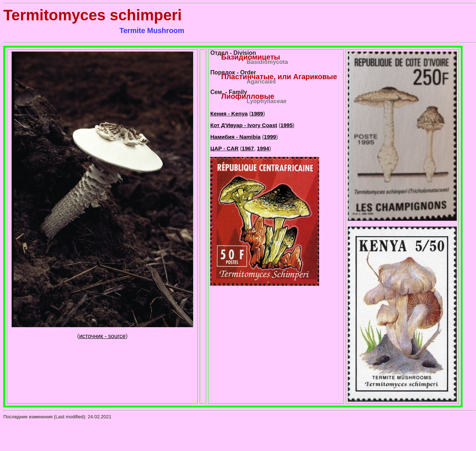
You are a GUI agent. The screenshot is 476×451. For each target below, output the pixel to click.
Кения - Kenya (229, 113)
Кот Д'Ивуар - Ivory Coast (244, 125)
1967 (248, 148)
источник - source (102, 336)
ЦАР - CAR (224, 148)
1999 (270, 137)
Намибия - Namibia (235, 137)
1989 (257, 113)
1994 (263, 148)
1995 (286, 125)
